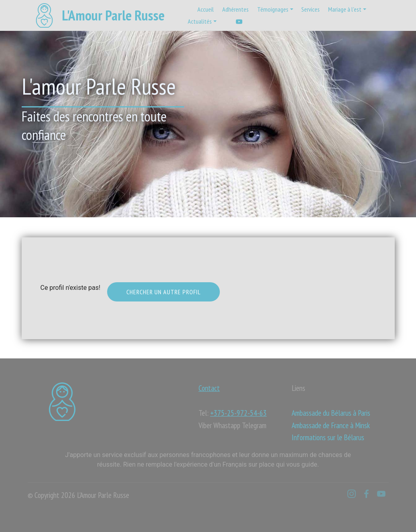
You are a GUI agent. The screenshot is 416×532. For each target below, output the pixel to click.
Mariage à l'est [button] (345, 9)
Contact (209, 388)
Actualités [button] (200, 21)
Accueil (206, 9)
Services (310, 9)
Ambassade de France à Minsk (331, 425)
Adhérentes (235, 9)
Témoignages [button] (273, 9)
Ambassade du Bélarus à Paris (331, 413)
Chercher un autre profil (163, 292)
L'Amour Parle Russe (113, 15)
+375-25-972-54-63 (238, 413)
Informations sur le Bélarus (328, 437)
